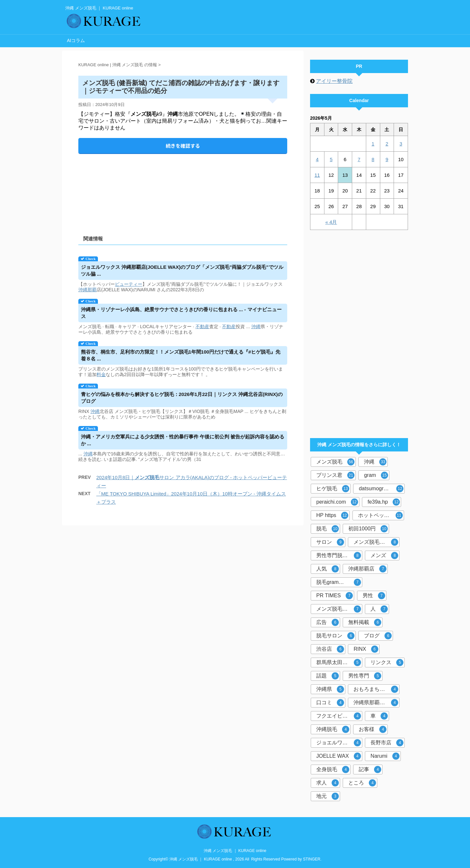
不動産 (202, 327)
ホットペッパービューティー (381, 515)
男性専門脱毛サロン (339, 556)
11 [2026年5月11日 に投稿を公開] (317, 175)
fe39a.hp (384, 502)
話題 (328, 676)
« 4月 (331, 222)
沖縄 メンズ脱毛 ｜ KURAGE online (235, 851)
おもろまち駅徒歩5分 (376, 689)
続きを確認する (183, 146)
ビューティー (129, 284)
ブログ (378, 636)
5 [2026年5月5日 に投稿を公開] (331, 159)
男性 (374, 596)
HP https (332, 515)
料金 (101, 374)
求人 (328, 783)
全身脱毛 (333, 769)
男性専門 (365, 676)
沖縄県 (330, 689)
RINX (366, 649)
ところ (362, 783)
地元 (328, 796)
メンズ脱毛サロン (339, 609)
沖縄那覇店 (367, 569)
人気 (328, 569)
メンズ (384, 556)
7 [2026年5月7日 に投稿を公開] (359, 159)
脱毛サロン (335, 636)
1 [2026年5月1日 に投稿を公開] (373, 144)
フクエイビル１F (339, 716)
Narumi (385, 756)
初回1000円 (368, 529)
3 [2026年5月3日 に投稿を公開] (401, 144)
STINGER (312, 859)
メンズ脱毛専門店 (376, 542)
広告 (328, 622)
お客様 (373, 729)
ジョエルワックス (339, 743)
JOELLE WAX (339, 756)
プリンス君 (335, 475)
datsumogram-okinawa (382, 489)
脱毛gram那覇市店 (339, 582)
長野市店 (387, 743)
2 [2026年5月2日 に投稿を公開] (387, 144)
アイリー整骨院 (334, 81)
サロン (330, 542)
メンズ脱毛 (335, 462)
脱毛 (328, 529)
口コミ (330, 703)
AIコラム (76, 40)
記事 (370, 769)
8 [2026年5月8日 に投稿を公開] (373, 159)
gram (376, 475)
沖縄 (83, 290)
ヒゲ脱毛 (333, 489)
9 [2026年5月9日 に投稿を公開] (387, 159)
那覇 (92, 290)
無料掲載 (365, 622)
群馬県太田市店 (339, 662)
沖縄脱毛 (333, 729)
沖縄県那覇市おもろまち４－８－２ (376, 703)
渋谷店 (330, 649)
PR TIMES (335, 596)
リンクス (387, 662)
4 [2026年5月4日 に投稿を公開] (317, 159)
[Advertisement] (183, 189)
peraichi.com (337, 502)
